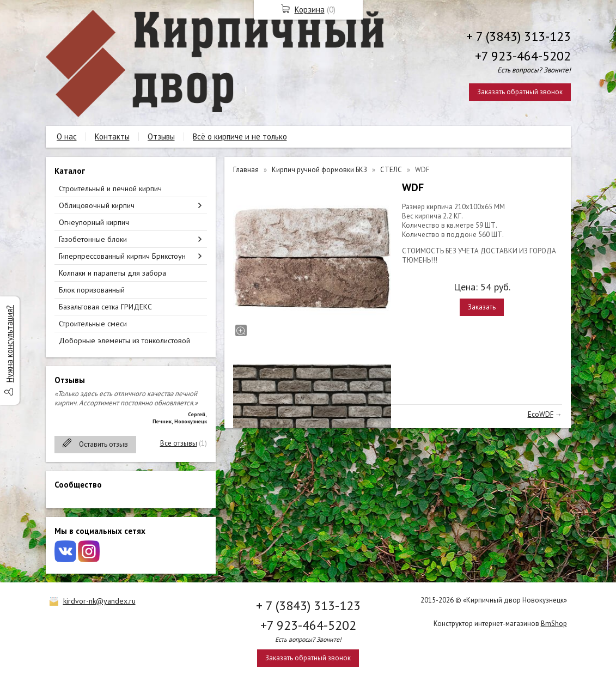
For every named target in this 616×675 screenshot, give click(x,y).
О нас (67, 136)
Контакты (112, 136)
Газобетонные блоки (93, 239)
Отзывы (161, 136)
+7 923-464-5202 (523, 56)
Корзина (310, 10)
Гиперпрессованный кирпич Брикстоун (122, 256)
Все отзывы (179, 443)
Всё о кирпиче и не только (240, 136)
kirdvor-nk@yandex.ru (99, 601)
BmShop (554, 624)
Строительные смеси (93, 324)
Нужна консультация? (10, 344)
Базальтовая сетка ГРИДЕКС (105, 307)
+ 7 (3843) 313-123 (519, 36)
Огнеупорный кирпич (94, 222)
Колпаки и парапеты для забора (112, 273)
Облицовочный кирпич (97, 205)
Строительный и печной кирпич (110, 188)
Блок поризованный (92, 290)
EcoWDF (541, 414)
